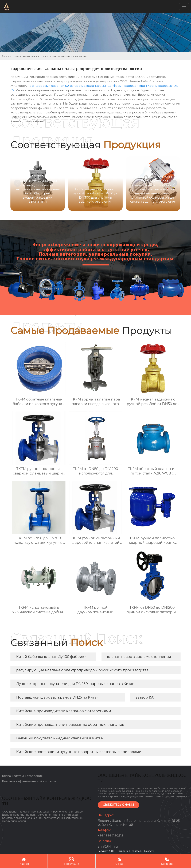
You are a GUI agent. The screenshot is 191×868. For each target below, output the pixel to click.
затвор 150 (145, 697)
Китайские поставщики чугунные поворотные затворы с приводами (79, 752)
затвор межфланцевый (88, 86)
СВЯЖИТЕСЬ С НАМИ (118, 805)
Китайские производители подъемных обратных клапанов (70, 725)
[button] (174, 183)
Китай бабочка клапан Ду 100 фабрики (51, 657)
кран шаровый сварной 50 (48, 86)
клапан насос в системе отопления (139, 657)
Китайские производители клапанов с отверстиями (64, 711)
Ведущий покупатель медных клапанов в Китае (59, 738)
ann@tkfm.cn (108, 847)
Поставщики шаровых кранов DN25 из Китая (57, 697)
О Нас (119, 861)
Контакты (167, 861)
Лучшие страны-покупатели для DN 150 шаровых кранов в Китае (75, 684)
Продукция (71, 861)
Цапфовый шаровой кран (127, 86)
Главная (6, 56)
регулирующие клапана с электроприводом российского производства (82, 670)
